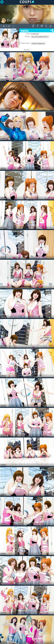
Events (51, 20)
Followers (32, 20)
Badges (39, 20)
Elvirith (12, 20)
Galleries (45, 20)
